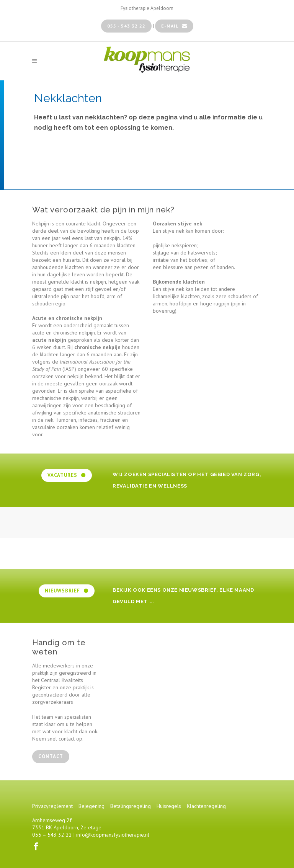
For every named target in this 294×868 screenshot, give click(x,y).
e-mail (174, 26)
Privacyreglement (52, 806)
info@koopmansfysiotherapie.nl (113, 835)
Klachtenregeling (206, 806)
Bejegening (91, 806)
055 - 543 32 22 (126, 26)
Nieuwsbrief (67, 591)
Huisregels (169, 806)
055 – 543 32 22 (52, 835)
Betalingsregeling (131, 806)
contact (51, 756)
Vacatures (67, 475)
